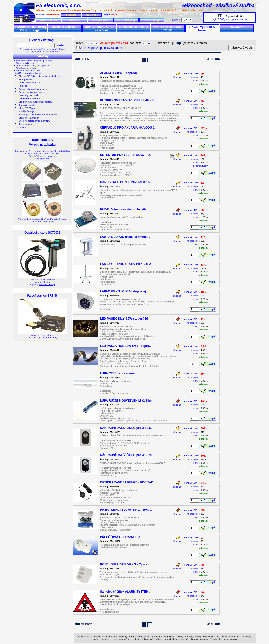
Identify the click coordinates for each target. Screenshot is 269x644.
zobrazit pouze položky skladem (101, 48)
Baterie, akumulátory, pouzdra (34, 89)
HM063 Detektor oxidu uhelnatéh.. (124, 210)
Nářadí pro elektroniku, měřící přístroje (38, 115)
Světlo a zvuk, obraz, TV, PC (168, 29)
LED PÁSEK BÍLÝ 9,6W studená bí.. (125, 319)
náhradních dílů (42, 282)
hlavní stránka (49, 20)
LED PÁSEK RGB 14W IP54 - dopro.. (126, 346)
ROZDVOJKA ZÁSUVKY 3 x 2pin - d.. (126, 564)
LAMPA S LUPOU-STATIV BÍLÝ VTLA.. (127, 264)
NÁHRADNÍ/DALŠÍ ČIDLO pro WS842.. (127, 428)
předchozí (87, 59)
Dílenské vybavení (65, 27)
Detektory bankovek (29, 95)
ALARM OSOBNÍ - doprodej (119, 73)
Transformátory (26, 124)
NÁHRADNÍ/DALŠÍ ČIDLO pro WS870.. (127, 455)
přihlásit (71, 15)
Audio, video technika (29, 83)
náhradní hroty (50, 338)
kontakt (74, 20)
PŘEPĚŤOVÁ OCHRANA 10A (120, 537)
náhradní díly (34, 338)
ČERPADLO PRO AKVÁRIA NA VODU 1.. (128, 128)
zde (54, 156)
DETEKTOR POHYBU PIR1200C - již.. (126, 155)
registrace (92, 15)
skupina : (178, 77)
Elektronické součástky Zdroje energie (30, 29)
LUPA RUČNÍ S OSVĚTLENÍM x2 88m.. (127, 401)
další (210, 59)
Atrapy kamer (26, 79)
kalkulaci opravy (47, 285)
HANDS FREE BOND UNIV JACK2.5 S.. (127, 182)
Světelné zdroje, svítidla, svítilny (35, 121)
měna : (177, 20)
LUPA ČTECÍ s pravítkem (118, 373)
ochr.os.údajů (152, 20)
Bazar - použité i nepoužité (32, 92)
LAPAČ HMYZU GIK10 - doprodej (123, 291)
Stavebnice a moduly (133, 27)
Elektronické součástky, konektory (35, 102)
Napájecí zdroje (27, 111)
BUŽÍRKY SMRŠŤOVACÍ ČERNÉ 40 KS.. (128, 100)
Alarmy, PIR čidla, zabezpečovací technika (40, 76)
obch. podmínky (126, 20)
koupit (212, 91)
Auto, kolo (24, 86)
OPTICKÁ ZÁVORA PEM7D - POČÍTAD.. (128, 482)
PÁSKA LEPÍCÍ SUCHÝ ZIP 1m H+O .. (126, 510)
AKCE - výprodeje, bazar (202, 29)
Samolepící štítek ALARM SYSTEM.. (125, 592)
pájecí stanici (47, 335)
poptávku (46, 159)
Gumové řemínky (27, 105)
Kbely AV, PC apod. (28, 108)
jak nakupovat (100, 20)
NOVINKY (237, 27)
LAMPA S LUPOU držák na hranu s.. (125, 237)
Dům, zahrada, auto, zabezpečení (99, 29)
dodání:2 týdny (200, 166)
